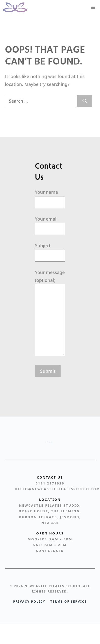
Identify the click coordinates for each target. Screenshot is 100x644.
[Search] (85, 101)
